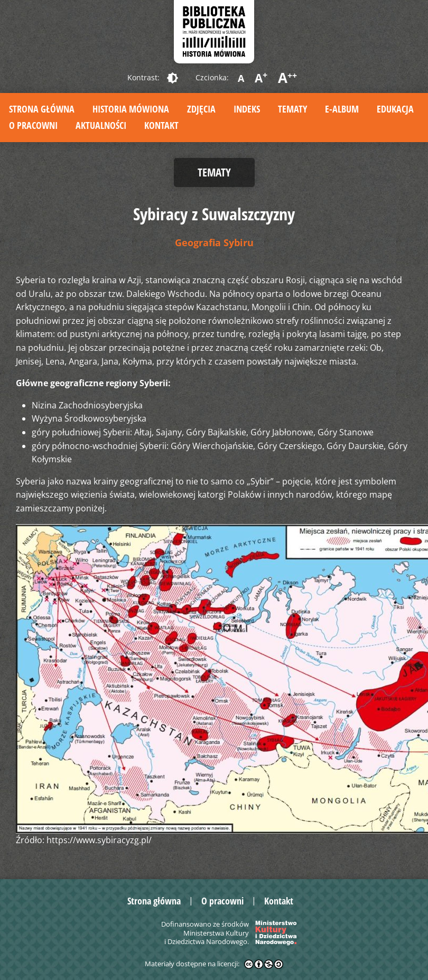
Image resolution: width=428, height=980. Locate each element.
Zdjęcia (201, 109)
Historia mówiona (131, 109)
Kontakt (161, 125)
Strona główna (42, 109)
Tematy (292, 109)
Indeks (247, 109)
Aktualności (101, 125)
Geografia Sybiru (214, 242)
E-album (342, 109)
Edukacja (395, 109)
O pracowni (33, 125)
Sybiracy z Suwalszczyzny (214, 214)
